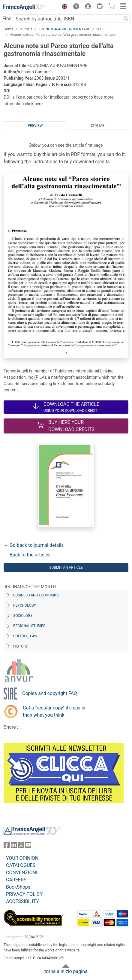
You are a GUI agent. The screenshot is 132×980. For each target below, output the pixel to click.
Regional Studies (29, 626)
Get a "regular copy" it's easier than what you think (54, 711)
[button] (63, 7)
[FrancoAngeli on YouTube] (28, 846)
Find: (7, 18)
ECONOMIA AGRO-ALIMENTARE (64, 29)
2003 (100, 29)
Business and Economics (36, 595)
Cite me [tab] (98, 126)
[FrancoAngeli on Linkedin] (14, 846)
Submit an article (66, 568)
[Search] (126, 19)
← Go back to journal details (34, 545)
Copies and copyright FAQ (50, 693)
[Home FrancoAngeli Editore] (24, 7)
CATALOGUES (21, 865)
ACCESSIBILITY (22, 901)
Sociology (23, 616)
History (21, 646)
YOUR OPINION (22, 858)
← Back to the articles (27, 555)
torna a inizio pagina (66, 971)
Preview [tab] (35, 126)
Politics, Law (25, 636)
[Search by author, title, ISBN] (67, 19)
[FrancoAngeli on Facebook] (7, 846)
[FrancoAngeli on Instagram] (21, 846)
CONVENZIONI (22, 873)
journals (26, 29)
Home (8, 29)
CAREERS (16, 880)
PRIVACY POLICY (24, 894)
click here (34, 104)
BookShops (18, 887)
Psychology (25, 605)
